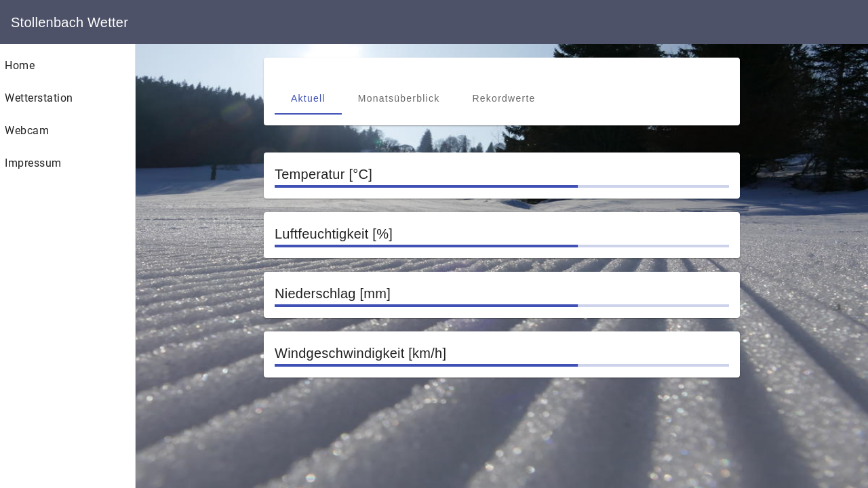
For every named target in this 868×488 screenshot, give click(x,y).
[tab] (308, 98)
